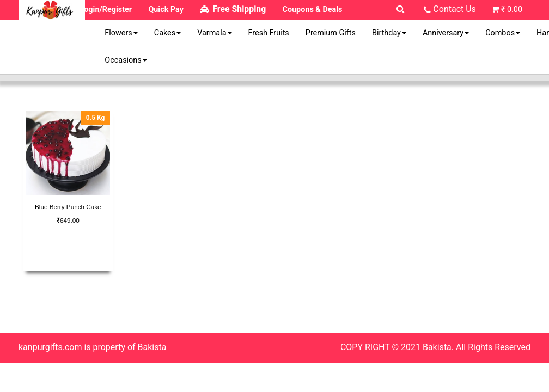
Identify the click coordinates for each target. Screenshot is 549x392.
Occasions (126, 60)
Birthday (389, 33)
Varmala (214, 33)
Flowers (121, 33)
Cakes (167, 33)
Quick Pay (166, 10)
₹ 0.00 (512, 10)
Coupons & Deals (313, 10)
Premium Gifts (331, 33)
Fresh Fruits (269, 33)
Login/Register (106, 10)
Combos (503, 33)
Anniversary (446, 33)
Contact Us (455, 9)
